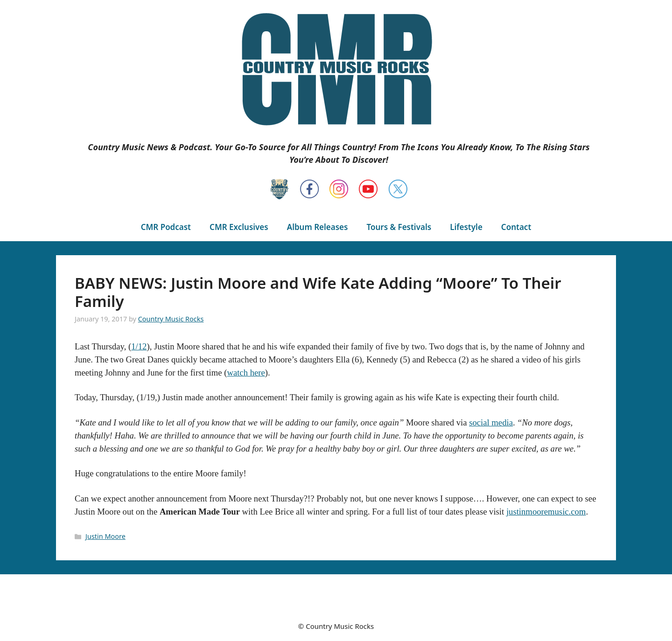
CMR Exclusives (239, 227)
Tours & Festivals (399, 227)
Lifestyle (466, 227)
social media (491, 422)
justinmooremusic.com (546, 512)
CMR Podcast (166, 227)
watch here (246, 373)
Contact (516, 227)
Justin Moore (105, 536)
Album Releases (318, 227)
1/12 (139, 346)
